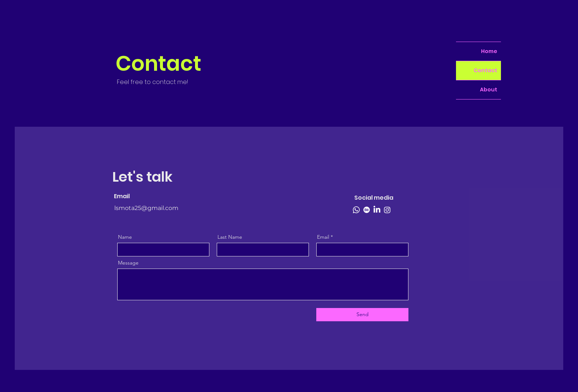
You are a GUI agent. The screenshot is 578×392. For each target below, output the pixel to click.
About (489, 90)
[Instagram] (387, 210)
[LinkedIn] (377, 210)
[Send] (362, 315)
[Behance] (367, 210)
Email (323, 237)
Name (125, 237)
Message (128, 263)
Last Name (230, 237)
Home (489, 51)
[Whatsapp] (356, 210)
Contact (485, 70)
